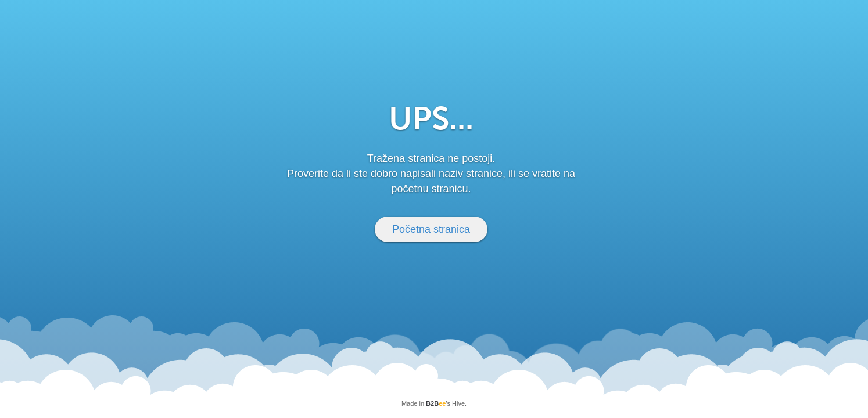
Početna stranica (431, 229)
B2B (436, 403)
